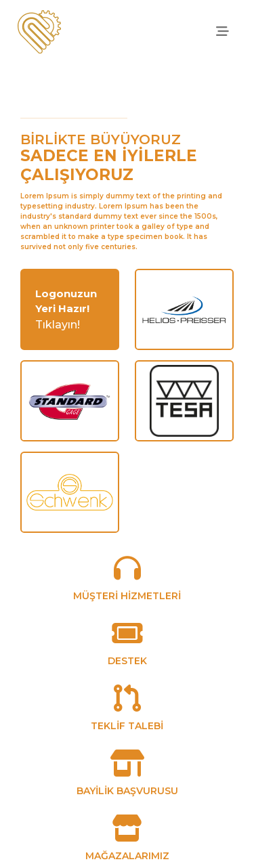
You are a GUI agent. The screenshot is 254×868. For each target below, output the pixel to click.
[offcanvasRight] (222, 31)
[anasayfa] (39, 32)
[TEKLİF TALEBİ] (127, 706)
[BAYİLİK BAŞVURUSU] (127, 771)
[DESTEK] (127, 641)
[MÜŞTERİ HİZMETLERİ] (127, 576)
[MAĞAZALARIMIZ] (127, 836)
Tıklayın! (58, 325)
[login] (70, 302)
